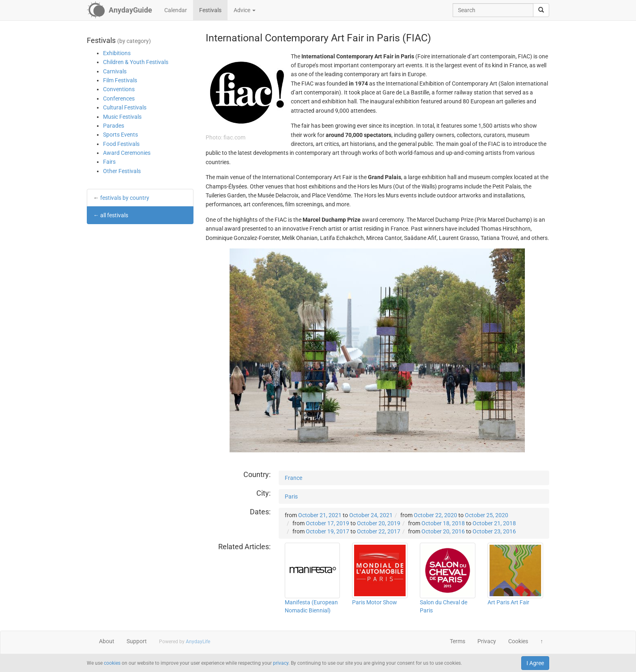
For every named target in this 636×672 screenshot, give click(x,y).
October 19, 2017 (328, 531)
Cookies (518, 641)
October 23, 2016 (494, 531)
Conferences (119, 98)
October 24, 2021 (371, 515)
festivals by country (125, 198)
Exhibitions (117, 53)
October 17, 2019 (328, 523)
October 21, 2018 (494, 523)
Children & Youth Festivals (136, 62)
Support (137, 641)
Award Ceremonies (127, 153)
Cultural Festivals (125, 107)
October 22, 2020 (435, 515)
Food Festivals (121, 144)
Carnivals (115, 71)
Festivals (210, 10)
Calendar (176, 10)
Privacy (487, 641)
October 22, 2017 (379, 531)
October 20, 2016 (443, 531)
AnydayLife (198, 642)
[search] (541, 10)
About (107, 641)
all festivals (114, 215)
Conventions (119, 89)
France (293, 478)
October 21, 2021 (320, 515)
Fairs (109, 162)
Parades (114, 126)
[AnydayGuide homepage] (119, 10)
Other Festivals (122, 171)
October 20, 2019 (379, 523)
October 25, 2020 (487, 515)
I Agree (535, 663)
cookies (112, 663)
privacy (281, 663)
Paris (291, 497)
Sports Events (120, 135)
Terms (458, 641)
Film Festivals (120, 80)
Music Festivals (122, 117)
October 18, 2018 (443, 523)
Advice (245, 10)
